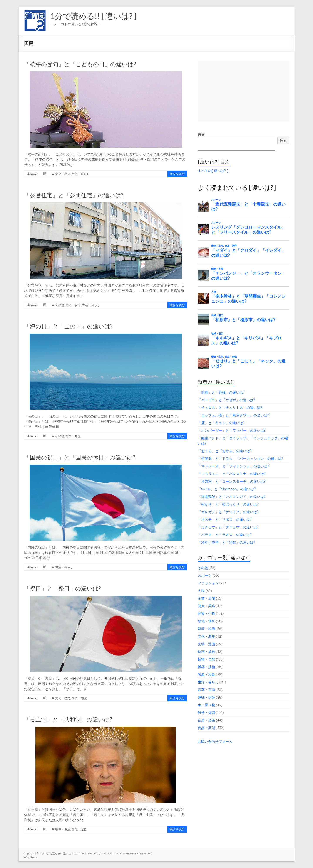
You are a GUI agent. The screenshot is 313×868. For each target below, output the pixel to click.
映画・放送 (206, 652)
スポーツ (205, 575)
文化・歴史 (63, 174)
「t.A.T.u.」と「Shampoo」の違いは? (227, 489)
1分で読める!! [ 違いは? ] (93, 16)
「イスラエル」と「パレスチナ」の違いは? (232, 474)
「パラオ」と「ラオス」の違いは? (225, 535)
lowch (34, 174)
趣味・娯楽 (206, 697)
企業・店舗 (206, 598)
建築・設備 (73, 305)
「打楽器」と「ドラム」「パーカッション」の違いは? (240, 458)
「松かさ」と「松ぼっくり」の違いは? (228, 504)
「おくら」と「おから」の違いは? (225, 451)
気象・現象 (206, 674)
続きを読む (177, 174)
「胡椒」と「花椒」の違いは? (221, 392)
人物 (201, 591)
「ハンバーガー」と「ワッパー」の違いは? (232, 430)
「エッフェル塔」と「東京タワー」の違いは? (233, 415)
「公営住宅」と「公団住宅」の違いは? (74, 195)
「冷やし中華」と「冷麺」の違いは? (226, 542)
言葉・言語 (206, 690)
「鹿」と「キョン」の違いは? (221, 423)
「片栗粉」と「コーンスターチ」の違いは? (232, 481)
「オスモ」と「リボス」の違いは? (225, 519)
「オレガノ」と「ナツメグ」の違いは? (228, 512)
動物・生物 (206, 613)
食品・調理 (206, 728)
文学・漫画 (206, 644)
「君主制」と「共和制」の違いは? (68, 719)
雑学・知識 (73, 436)
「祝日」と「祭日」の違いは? (63, 588)
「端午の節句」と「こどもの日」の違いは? (80, 64)
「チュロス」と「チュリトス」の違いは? (230, 408)
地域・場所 (63, 829)
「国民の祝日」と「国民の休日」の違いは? (80, 457)
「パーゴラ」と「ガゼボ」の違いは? (226, 400)
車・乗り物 (206, 705)
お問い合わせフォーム (215, 742)
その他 (60, 305)
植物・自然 (206, 659)
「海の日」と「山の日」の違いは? (68, 326)
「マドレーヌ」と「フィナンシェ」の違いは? (233, 466)
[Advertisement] (243, 91)
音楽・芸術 (206, 720)
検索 (201, 135)
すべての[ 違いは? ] (213, 171)
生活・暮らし (81, 174)
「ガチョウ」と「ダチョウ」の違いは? (228, 527)
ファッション (208, 583)
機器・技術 (206, 667)
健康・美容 (206, 606)
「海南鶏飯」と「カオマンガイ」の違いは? (232, 497)
